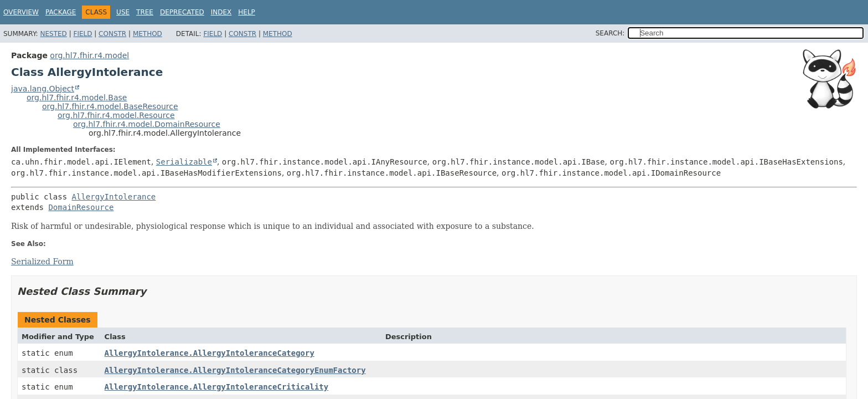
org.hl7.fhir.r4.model (89, 55)
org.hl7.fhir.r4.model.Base (77, 98)
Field (82, 34)
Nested (53, 34)
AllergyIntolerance (114, 197)
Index (221, 12)
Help (247, 12)
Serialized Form (42, 262)
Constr (112, 34)
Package (61, 12)
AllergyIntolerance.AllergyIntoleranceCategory (210, 353)
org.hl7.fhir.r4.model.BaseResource (110, 106)
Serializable (184, 162)
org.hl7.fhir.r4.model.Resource (116, 115)
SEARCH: (610, 33)
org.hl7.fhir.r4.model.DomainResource (147, 124)
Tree (145, 12)
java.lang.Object (43, 89)
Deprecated (182, 12)
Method (148, 34)
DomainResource (81, 207)
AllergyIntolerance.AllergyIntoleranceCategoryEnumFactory (235, 370)
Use (123, 12)
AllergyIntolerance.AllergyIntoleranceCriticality (217, 387)
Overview (21, 12)
